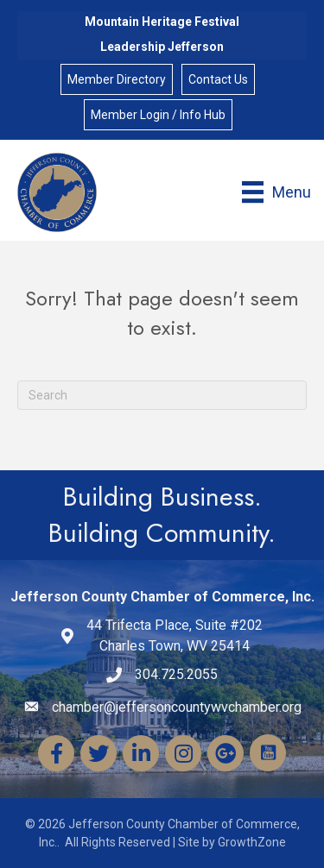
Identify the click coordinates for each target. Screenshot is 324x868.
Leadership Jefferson (162, 47)
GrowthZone (252, 842)
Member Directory (117, 79)
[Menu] (276, 192)
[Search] (162, 395)
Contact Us (218, 79)
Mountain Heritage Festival (162, 22)
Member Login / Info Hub (158, 115)
